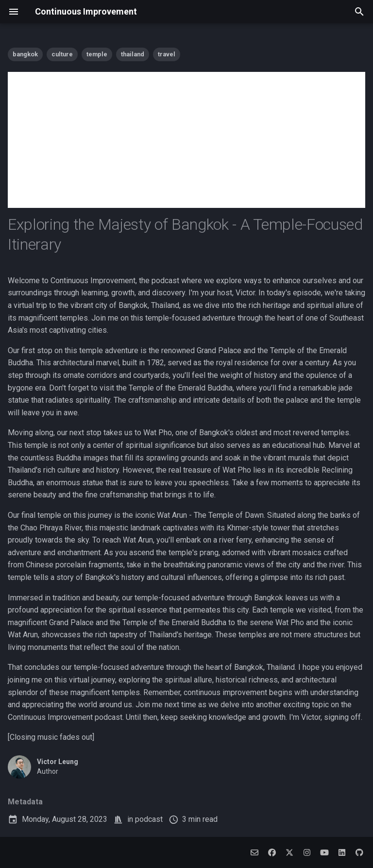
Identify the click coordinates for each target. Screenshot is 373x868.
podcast (149, 819)
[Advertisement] (186, 140)
